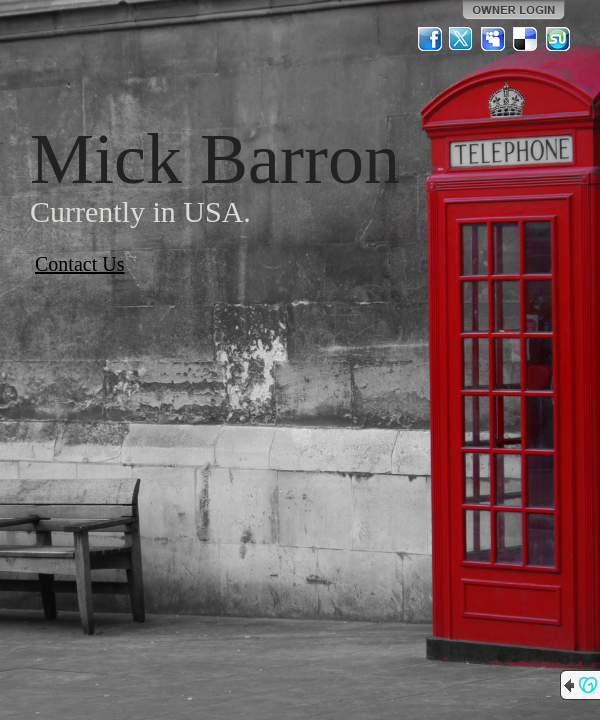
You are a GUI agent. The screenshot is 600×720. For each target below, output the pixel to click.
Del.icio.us (526, 39)
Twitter (462, 39)
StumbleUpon (558, 39)
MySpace (494, 39)
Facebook (430, 39)
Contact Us (79, 264)
